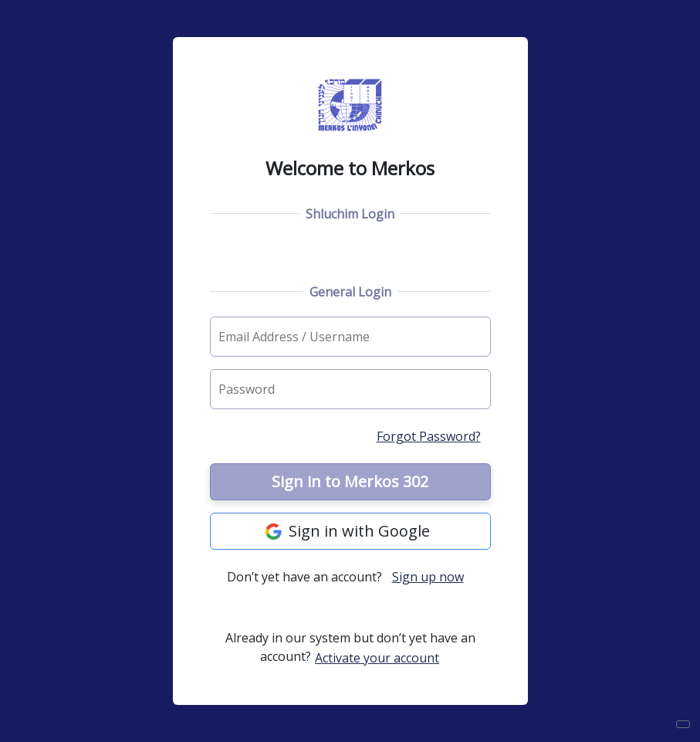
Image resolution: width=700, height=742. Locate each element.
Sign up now (428, 577)
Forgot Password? (429, 436)
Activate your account (377, 658)
